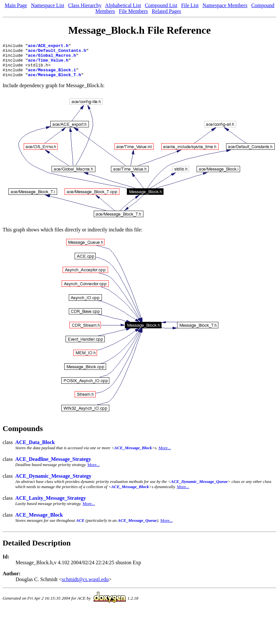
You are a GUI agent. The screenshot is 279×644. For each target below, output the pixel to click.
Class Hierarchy (85, 5)
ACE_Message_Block (133, 455)
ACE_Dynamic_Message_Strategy (53, 483)
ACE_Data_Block (35, 449)
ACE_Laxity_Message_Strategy (51, 505)
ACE (80, 527)
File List (190, 5)
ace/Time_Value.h (48, 64)
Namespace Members (225, 5)
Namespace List (48, 5)
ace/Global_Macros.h (52, 58)
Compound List (161, 5)
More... (165, 455)
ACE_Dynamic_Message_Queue (199, 488)
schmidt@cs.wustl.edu (85, 586)
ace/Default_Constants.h (57, 52)
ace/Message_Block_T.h (55, 81)
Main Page (16, 5)
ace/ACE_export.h (48, 46)
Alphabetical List (123, 5)
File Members (133, 11)
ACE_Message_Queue (137, 527)
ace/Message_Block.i (52, 76)
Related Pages (166, 11)
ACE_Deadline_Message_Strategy (53, 466)
